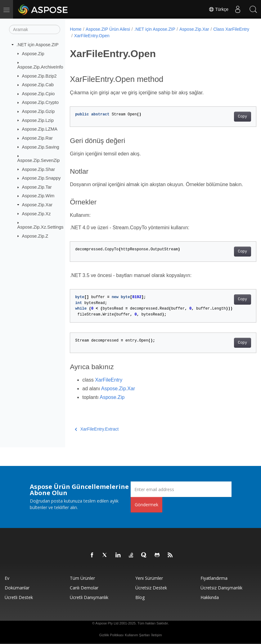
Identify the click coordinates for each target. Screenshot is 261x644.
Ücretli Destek (19, 597)
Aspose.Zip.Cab (38, 85)
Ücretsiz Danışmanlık (221, 588)
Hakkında (210, 597)
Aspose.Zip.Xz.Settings (40, 227)
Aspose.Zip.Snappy (41, 178)
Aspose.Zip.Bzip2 (39, 76)
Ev (7, 578)
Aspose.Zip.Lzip (38, 120)
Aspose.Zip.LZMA (40, 129)
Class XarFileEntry (92, 36)
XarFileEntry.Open (132, 36)
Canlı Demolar (84, 588)
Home (76, 29)
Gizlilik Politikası (111, 635)
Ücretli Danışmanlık (89, 597)
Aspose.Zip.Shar (38, 169)
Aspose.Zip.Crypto (40, 102)
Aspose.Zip (33, 53)
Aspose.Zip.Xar (37, 205)
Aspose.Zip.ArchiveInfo (40, 67)
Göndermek (146, 505)
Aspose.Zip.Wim (38, 196)
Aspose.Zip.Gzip (38, 111)
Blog (140, 597)
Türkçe (218, 9)
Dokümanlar (17, 588)
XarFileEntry (109, 380)
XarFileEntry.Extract (97, 429)
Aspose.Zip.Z (35, 236)
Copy (229, 117)
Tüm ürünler (82, 578)
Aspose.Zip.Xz (36, 213)
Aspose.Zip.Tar (37, 187)
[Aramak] (35, 29)
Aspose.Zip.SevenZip (39, 160)
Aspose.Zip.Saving (41, 147)
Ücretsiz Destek (151, 588)
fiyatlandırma (214, 578)
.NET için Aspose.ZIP (38, 45)
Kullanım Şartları (137, 635)
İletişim (156, 635)
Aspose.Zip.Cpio (38, 94)
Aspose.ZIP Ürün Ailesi (108, 29)
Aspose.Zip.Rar (37, 138)
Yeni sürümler (149, 578)
